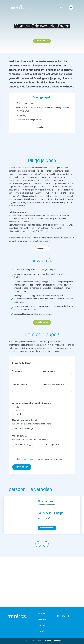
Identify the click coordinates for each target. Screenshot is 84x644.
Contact (42, 625)
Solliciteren (42, 41)
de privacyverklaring (29, 509)
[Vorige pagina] (38, 594)
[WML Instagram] (73, 616)
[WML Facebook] (68, 616)
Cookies (57, 641)
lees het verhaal (47, 578)
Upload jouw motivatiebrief (25, 470)
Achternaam (58, 424)
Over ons (42, 619)
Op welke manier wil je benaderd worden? (32, 453)
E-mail (16, 464)
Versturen (22, 517)
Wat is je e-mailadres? (58, 438)
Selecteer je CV (23, 495)
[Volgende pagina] (46, 594)
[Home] (21, 7)
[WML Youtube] (59, 616)
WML (42, 631)
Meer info (42, 127)
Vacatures (42, 614)
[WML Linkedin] (63, 616)
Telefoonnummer (26, 438)
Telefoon (17, 457)
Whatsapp (18, 461)
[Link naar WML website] (18, 622)
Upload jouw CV (20, 486)
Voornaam (26, 424)
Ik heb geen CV (51, 495)
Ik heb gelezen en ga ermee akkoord (37, 509)
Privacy (48, 641)
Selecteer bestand (24, 479)
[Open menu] (71, 7)
